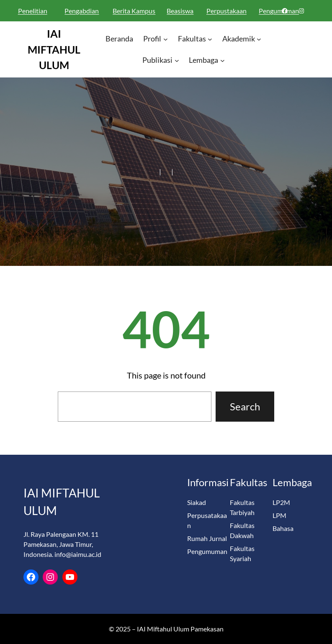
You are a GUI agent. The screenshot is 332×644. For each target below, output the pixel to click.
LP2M (281, 502)
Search (245, 406)
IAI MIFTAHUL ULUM (54, 49)
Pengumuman (207, 551)
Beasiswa (180, 11)
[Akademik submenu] (259, 39)
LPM (279, 515)
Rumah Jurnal (207, 538)
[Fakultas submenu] (210, 39)
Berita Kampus (134, 11)
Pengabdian (82, 11)
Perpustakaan (226, 11)
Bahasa (283, 528)
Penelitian (33, 11)
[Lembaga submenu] (223, 61)
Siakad (197, 502)
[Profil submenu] (166, 39)
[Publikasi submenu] (177, 61)
